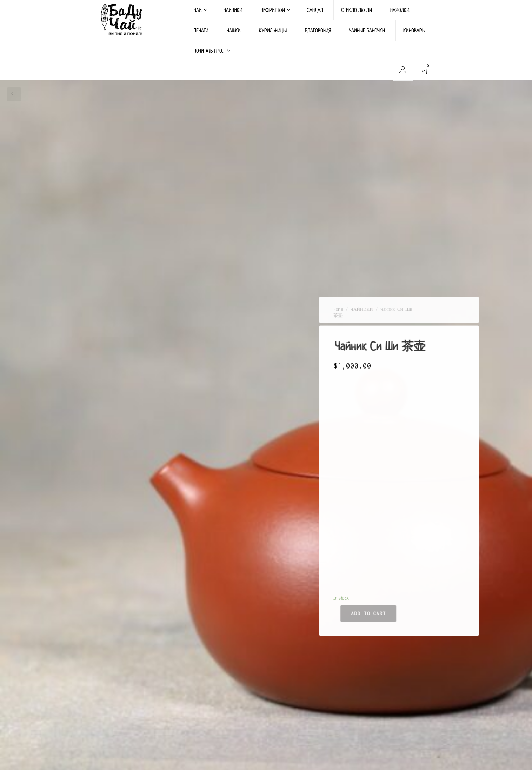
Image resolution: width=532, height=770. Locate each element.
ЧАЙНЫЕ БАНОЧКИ (367, 30)
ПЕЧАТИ (201, 30)
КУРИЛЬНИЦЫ (273, 30)
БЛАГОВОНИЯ (318, 30)
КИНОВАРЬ (414, 30)
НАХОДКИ (400, 10)
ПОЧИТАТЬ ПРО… (212, 51)
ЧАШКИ (234, 30)
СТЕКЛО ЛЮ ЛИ (357, 10)
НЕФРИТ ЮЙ (275, 10)
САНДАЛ (315, 10)
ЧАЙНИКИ (233, 10)
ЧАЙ (200, 10)
